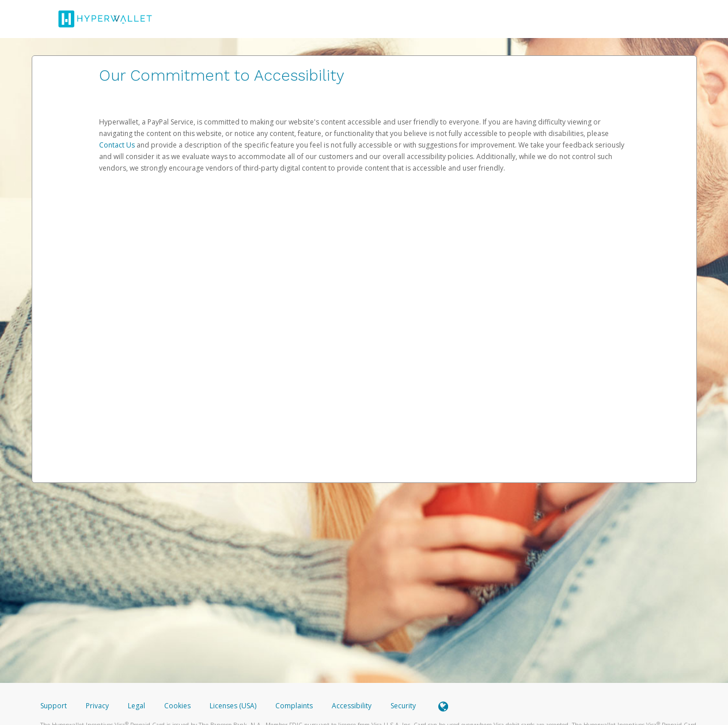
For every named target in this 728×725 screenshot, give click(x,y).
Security (403, 706)
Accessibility (352, 706)
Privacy (97, 706)
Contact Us (118, 145)
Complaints (295, 706)
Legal (136, 706)
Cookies (177, 706)
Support (54, 706)
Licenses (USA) (234, 706)
